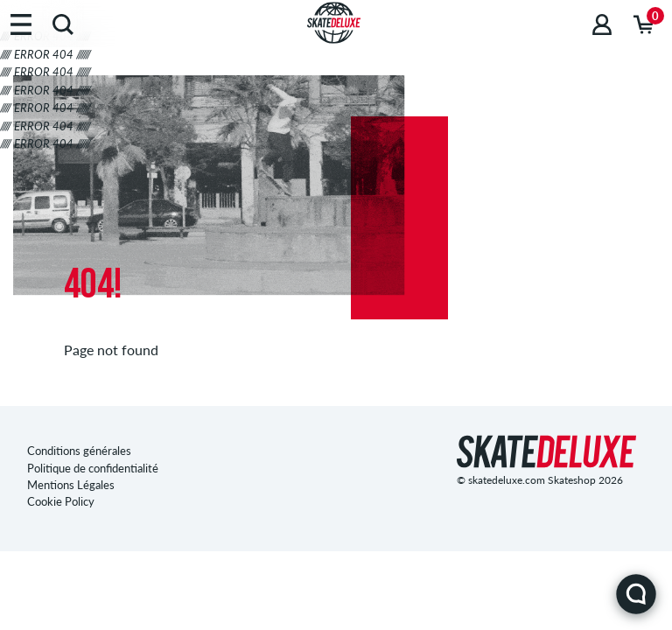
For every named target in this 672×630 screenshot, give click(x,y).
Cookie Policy (61, 501)
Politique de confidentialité (93, 468)
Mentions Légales (71, 485)
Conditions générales (79, 451)
